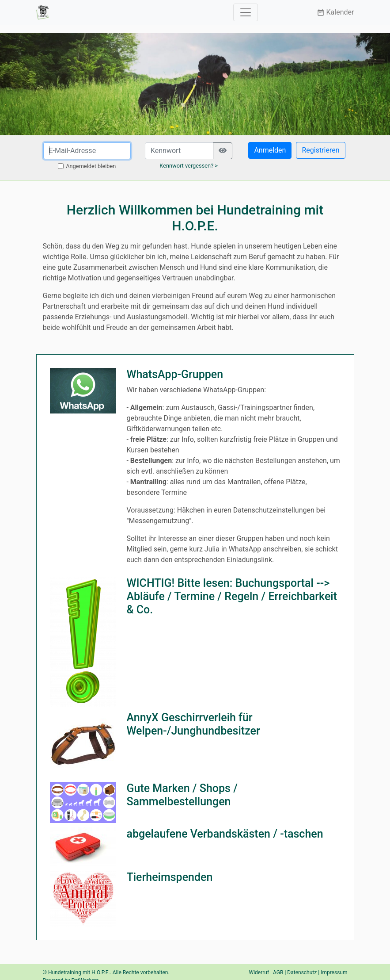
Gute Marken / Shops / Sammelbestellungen (182, 795)
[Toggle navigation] (246, 12)
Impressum (334, 972)
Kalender (335, 12)
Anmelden (270, 150)
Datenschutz (302, 972)
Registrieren (320, 150)
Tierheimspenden (169, 877)
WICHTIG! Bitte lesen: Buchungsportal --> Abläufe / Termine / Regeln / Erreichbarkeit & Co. (232, 596)
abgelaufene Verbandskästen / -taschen (225, 834)
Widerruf (259, 972)
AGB (278, 972)
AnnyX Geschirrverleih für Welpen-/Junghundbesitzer (193, 724)
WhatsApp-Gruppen (175, 374)
